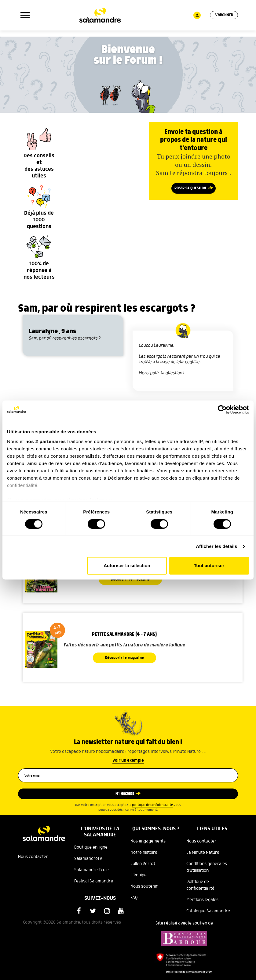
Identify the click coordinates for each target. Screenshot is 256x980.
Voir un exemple (128, 760)
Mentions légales (202, 900)
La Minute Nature (203, 853)
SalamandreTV (88, 859)
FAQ (134, 898)
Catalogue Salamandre (208, 911)
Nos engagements (148, 841)
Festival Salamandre (94, 881)
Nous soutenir (144, 886)
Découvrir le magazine (124, 658)
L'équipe (139, 875)
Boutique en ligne (91, 847)
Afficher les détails (216, 546)
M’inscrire (125, 794)
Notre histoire (144, 853)
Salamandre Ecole (91, 870)
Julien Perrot (143, 864)
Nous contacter (33, 857)
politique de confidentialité (152, 805)
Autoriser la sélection (127, 566)
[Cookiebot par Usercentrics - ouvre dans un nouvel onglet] (222, 410)
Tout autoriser (209, 566)
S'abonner (224, 15)
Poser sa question (190, 188)
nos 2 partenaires (46, 441)
